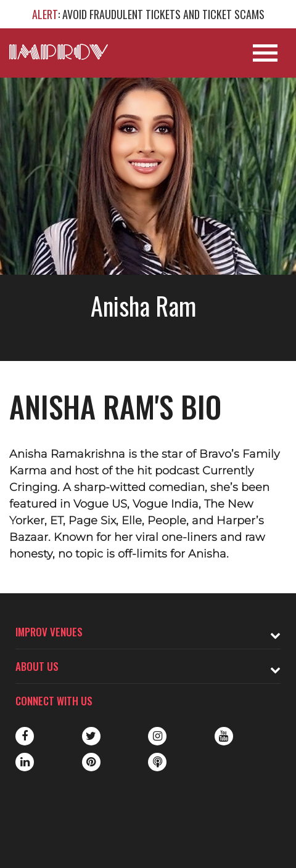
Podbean (157, 762)
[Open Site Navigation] (265, 53)
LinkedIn (25, 762)
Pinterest (91, 762)
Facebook (25, 736)
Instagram (157, 736)
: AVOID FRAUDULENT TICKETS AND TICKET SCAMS (148, 14)
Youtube (224, 736)
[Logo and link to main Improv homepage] (59, 52)
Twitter (91, 736)
